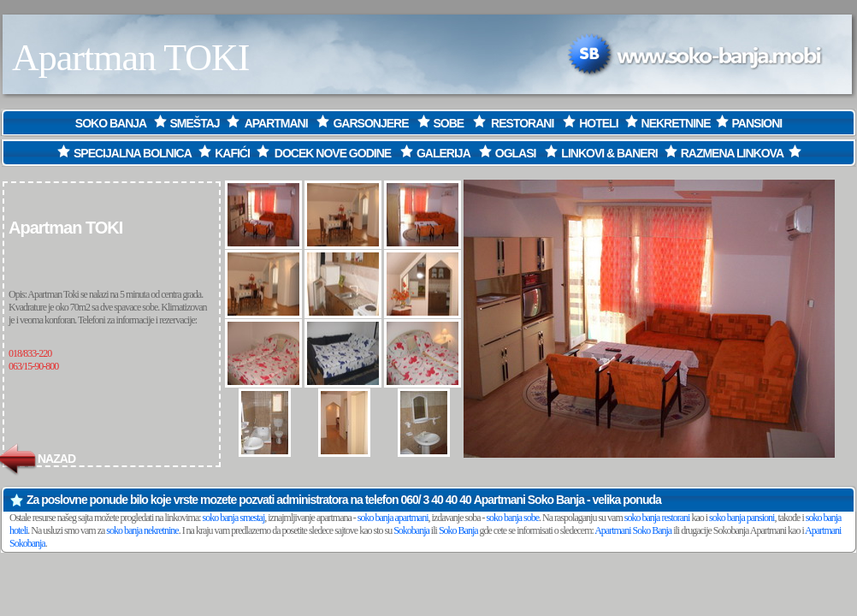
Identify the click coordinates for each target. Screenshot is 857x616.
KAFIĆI (232, 153)
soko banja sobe (512, 518)
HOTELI (598, 123)
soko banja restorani (657, 518)
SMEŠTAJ (195, 123)
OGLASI (516, 153)
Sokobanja (411, 530)
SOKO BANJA (112, 123)
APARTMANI (276, 123)
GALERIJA (443, 153)
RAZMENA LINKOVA (732, 153)
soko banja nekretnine (142, 530)
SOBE (449, 123)
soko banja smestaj (234, 518)
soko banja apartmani (393, 518)
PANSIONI (757, 123)
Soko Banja (458, 530)
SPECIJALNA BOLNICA (123, 153)
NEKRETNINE (676, 123)
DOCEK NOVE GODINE (333, 153)
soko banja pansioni (742, 518)
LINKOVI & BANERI (609, 153)
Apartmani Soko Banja (529, 500)
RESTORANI (523, 123)
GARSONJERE (370, 123)
